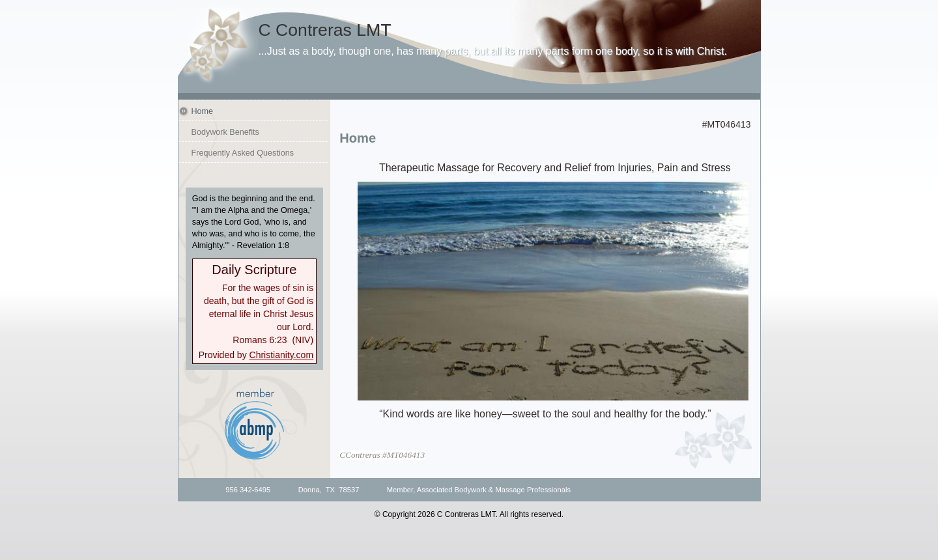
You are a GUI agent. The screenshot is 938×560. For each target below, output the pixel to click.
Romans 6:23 (260, 340)
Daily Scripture (254, 270)
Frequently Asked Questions (243, 153)
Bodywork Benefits (225, 132)
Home (203, 111)
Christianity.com (282, 355)
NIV (303, 340)
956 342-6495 (248, 490)
